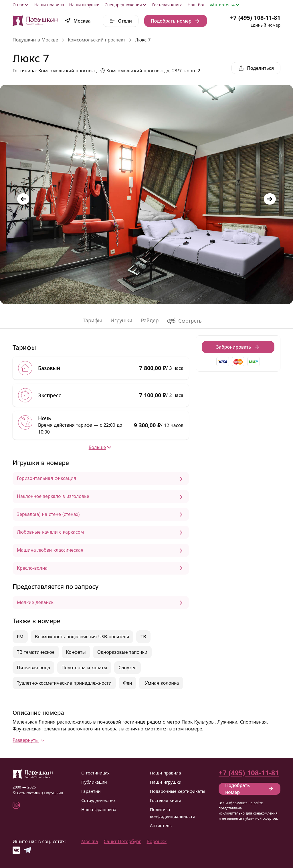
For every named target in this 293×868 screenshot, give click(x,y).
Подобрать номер (176, 21)
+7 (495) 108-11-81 (255, 18)
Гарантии (91, 791)
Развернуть (29, 740)
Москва (90, 841)
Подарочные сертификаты (178, 791)
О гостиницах (95, 773)
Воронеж (157, 841)
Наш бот (196, 5)
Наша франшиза (99, 809)
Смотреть (184, 321)
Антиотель (161, 825)
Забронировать (238, 347)
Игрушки (121, 320)
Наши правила (49, 5)
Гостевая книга (167, 5)
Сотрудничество (98, 800)
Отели (121, 21)
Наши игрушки (84, 5)
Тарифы (92, 320)
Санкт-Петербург (122, 841)
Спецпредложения (126, 5)
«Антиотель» (225, 5)
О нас (21, 5)
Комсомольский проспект (97, 40)
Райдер (150, 320)
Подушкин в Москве (35, 40)
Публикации (94, 782)
